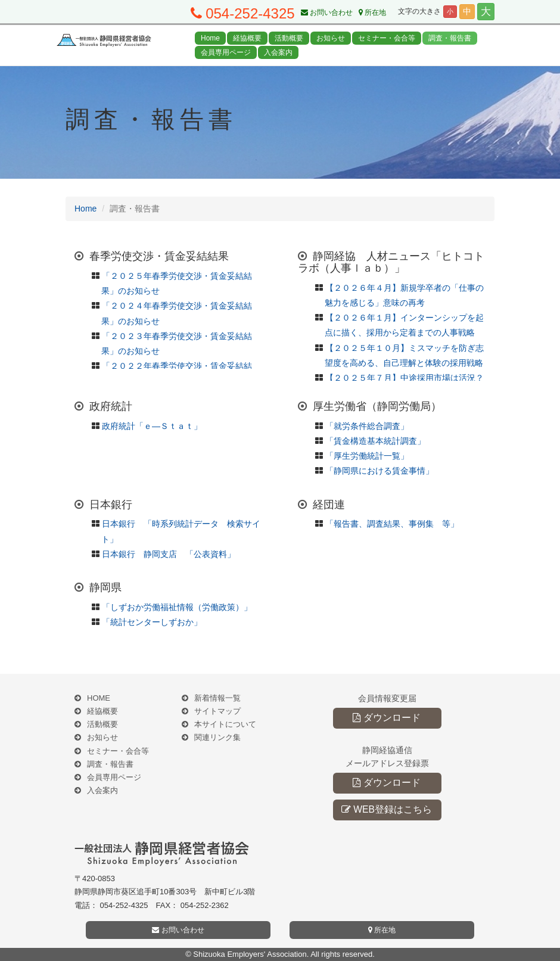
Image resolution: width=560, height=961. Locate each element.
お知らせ (331, 38)
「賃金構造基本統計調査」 (375, 441)
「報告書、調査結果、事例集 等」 (392, 524)
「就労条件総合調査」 (367, 426)
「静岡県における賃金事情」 (379, 471)
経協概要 (247, 38)
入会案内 (278, 52)
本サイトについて (225, 724)
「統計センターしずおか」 (152, 622)
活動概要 (289, 38)
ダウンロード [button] (386, 718)
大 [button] (486, 12)
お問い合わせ (327, 13)
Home (210, 38)
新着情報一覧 (217, 698)
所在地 (372, 13)
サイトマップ (217, 711)
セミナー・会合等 (387, 38)
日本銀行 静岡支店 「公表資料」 (169, 554)
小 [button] (450, 11)
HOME (99, 698)
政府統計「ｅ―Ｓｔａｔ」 (152, 426)
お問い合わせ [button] (178, 930)
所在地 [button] (382, 930)
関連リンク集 (217, 737)
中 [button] (467, 11)
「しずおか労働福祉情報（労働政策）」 (177, 607)
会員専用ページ (226, 52)
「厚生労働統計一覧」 (367, 456)
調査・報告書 (450, 38)
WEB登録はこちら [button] (387, 809)
